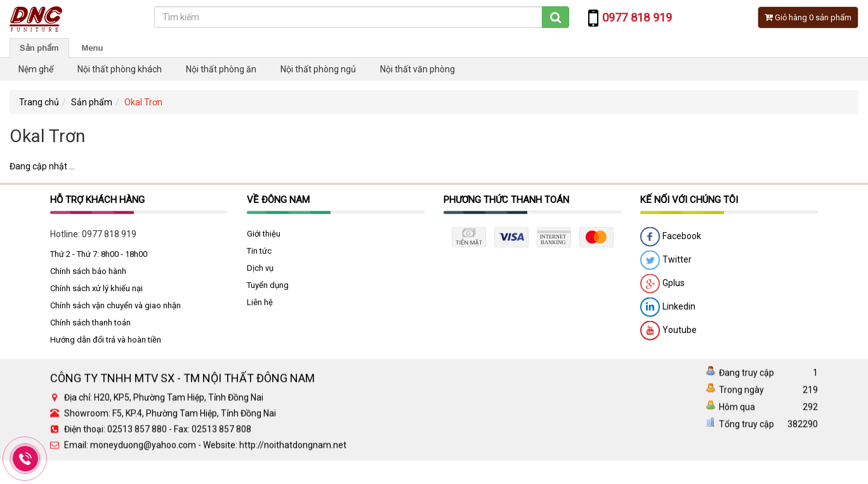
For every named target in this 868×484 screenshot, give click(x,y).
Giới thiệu (264, 237)
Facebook (671, 240)
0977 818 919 (109, 237)
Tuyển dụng (268, 288)
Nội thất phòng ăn (221, 69)
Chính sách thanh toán (90, 326)
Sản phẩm (39, 48)
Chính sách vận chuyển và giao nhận (115, 309)
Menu (93, 48)
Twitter (666, 264)
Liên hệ (260, 305)
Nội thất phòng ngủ (318, 69)
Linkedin (668, 311)
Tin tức (259, 254)
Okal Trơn (143, 102)
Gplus (662, 287)
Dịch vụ (260, 271)
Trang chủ (39, 102)
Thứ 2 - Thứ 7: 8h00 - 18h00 (99, 257)
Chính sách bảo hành (88, 274)
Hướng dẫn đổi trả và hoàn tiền (106, 343)
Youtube (668, 334)
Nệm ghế (36, 69)
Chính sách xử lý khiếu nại (96, 291)
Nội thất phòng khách (120, 69)
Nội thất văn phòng (418, 69)
